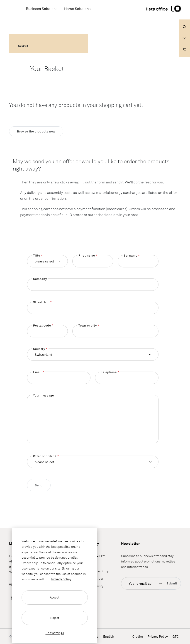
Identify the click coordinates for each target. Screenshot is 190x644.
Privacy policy (61, 579)
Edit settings (55, 633)
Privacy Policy (158, 636)
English (109, 636)
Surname (130, 255)
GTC (176, 636)
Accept (55, 597)
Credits (138, 636)
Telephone (109, 372)
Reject (55, 618)
